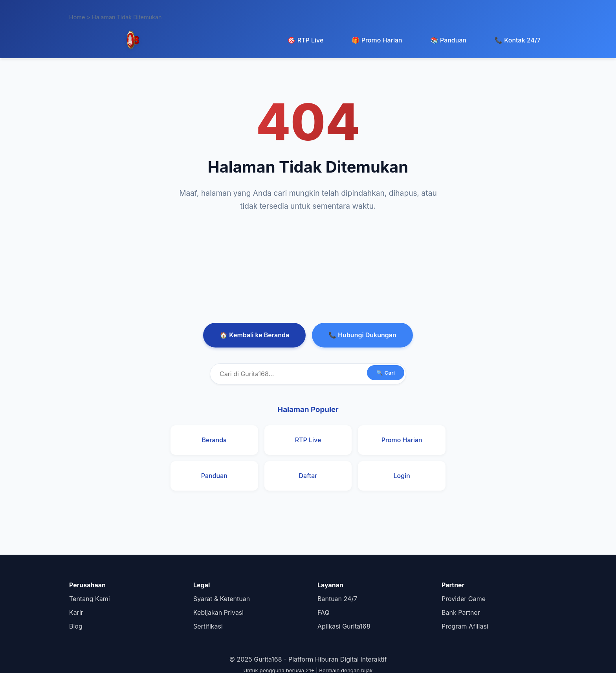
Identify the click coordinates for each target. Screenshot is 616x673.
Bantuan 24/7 (337, 599)
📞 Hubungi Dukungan (362, 335)
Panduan (214, 476)
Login (402, 476)
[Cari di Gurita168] (308, 374)
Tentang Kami (90, 599)
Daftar (308, 476)
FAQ (324, 612)
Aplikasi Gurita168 (344, 626)
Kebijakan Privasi (218, 612)
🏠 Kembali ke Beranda (254, 335)
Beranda (214, 440)
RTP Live (308, 440)
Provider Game (464, 599)
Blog (76, 626)
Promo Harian (402, 440)
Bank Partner (461, 612)
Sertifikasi (208, 626)
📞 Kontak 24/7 (518, 40)
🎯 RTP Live (305, 40)
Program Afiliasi (465, 626)
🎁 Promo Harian (377, 40)
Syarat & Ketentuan (222, 599)
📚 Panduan (448, 40)
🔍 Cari (386, 373)
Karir (76, 612)
